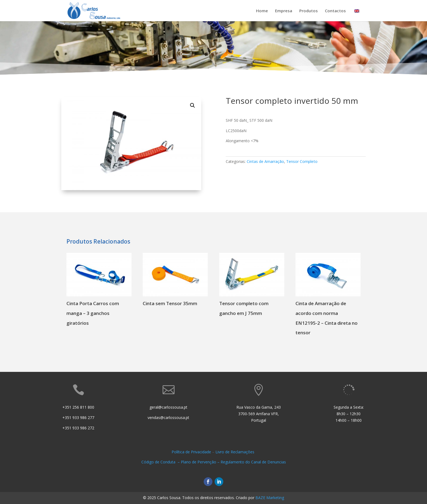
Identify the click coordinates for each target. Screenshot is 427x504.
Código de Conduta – (161, 462)
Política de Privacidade (191, 452)
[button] (193, 105)
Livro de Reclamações (235, 452)
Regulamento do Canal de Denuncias (253, 462)
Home (262, 11)
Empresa (284, 11)
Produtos (309, 11)
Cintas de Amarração (265, 161)
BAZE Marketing (270, 498)
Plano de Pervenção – (201, 462)
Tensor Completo (302, 161)
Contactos (335, 11)
